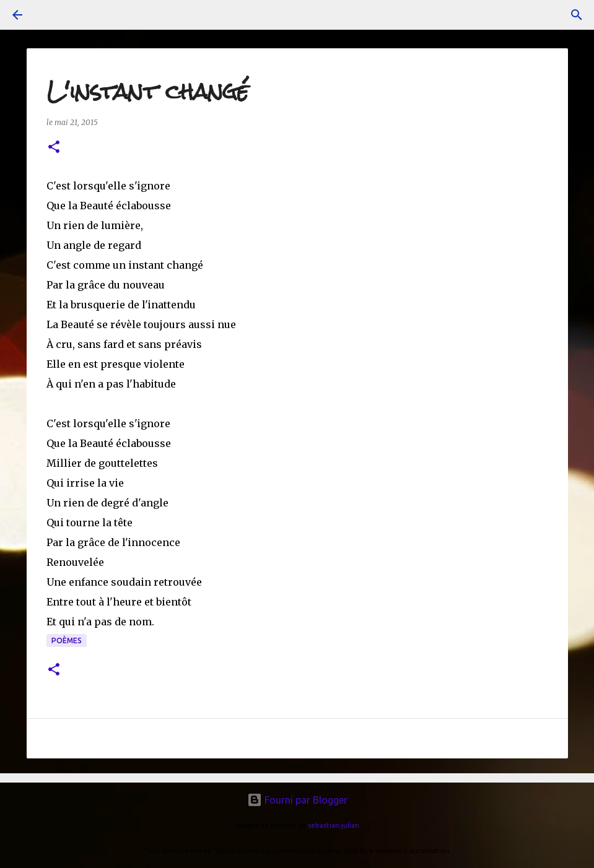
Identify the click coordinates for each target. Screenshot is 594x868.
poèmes (67, 640)
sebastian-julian (334, 825)
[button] (54, 148)
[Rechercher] (577, 15)
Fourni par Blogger (297, 800)
